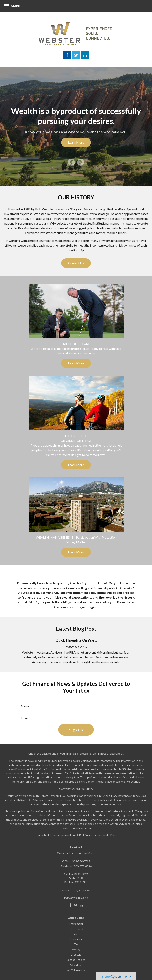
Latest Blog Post (76, 629)
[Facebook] (70, 905)
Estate (76, 934)
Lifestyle (76, 955)
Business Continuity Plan (100, 835)
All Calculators (76, 970)
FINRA (20, 800)
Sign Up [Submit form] (76, 730)
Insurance (76, 939)
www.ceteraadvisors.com (76, 828)
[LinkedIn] (81, 905)
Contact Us (76, 263)
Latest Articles (76, 960)
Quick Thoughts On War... (76, 640)
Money (76, 949)
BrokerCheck (115, 754)
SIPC (28, 800)
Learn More (76, 142)
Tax (76, 944)
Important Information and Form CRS (59, 835)
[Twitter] (76, 905)
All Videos (76, 965)
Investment (76, 929)
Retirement (76, 924)
